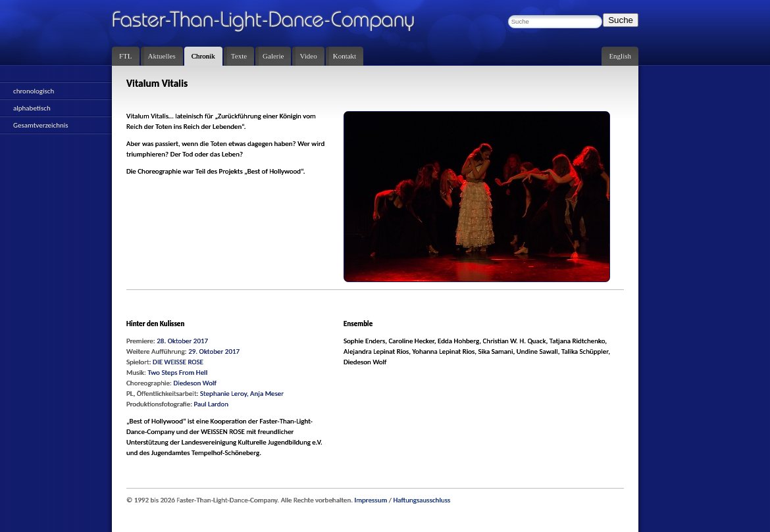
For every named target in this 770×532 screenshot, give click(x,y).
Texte (239, 56)
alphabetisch (32, 108)
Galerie (273, 56)
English (620, 56)
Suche (621, 20)
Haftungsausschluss (422, 500)
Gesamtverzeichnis (41, 125)
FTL (126, 56)
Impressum (371, 500)
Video (308, 56)
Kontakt (345, 56)
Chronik (203, 56)
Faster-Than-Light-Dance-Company (276, 23)
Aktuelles (162, 56)
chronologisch (34, 91)
